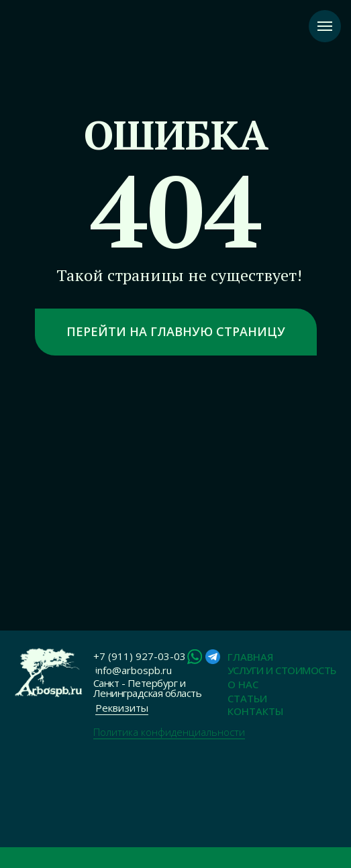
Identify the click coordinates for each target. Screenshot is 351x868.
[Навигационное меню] (325, 26)
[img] (47, 673)
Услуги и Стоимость (282, 670)
